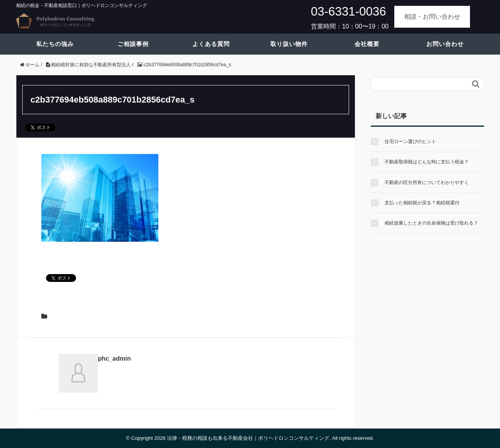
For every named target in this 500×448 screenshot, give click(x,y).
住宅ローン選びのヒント (410, 142)
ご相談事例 (133, 44)
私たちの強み (55, 44)
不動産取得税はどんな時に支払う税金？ (427, 162)
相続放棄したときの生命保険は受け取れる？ (431, 223)
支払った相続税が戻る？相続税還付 (422, 203)
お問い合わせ (445, 44)
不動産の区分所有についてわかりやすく (427, 182)
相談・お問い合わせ (432, 17)
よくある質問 (211, 44)
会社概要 (367, 44)
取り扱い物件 (289, 44)
